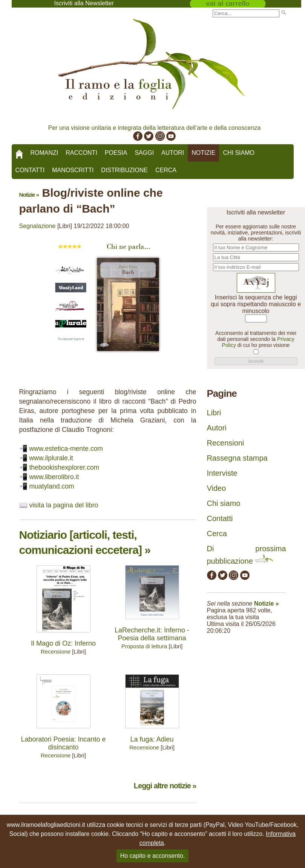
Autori (173, 153)
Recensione (56, 651)
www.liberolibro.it (54, 477)
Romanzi (44, 153)
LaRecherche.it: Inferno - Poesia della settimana (152, 634)
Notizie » (29, 195)
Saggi (144, 153)
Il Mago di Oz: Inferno (63, 643)
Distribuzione (124, 170)
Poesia (116, 153)
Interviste (222, 473)
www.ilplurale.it (51, 458)
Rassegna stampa (237, 458)
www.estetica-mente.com (66, 449)
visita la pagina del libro (64, 505)
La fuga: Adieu (152, 739)
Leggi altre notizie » (165, 786)
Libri (214, 413)
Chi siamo (239, 153)
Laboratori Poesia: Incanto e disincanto (63, 743)
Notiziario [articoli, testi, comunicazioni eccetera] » (85, 542)
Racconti (81, 153)
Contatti (30, 170)
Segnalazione (38, 226)
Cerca (166, 170)
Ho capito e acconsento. (153, 856)
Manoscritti (73, 170)
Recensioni (226, 443)
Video (217, 488)
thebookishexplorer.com (64, 467)
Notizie (203, 153)
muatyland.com (51, 486)
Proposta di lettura (144, 646)
